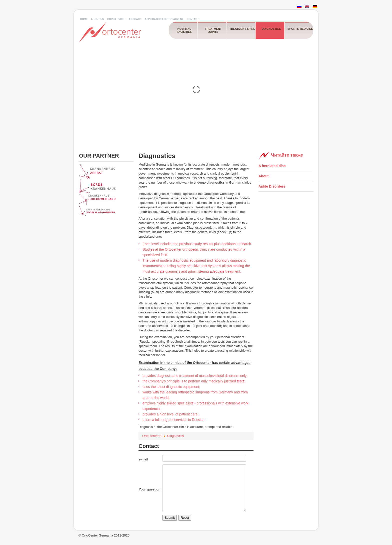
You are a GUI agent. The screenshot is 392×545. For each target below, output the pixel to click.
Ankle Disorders (272, 186)
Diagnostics (271, 29)
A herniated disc (272, 166)
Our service (116, 19)
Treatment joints (213, 30)
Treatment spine (242, 29)
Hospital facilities (184, 30)
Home (84, 19)
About (263, 176)
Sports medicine (300, 29)
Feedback (134, 19)
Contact (193, 19)
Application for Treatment (164, 19)
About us (97, 19)
